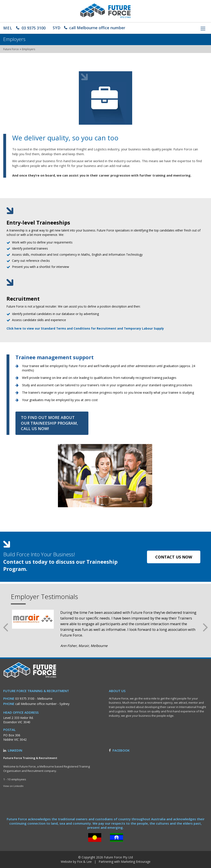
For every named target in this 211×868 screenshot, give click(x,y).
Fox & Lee (84, 862)
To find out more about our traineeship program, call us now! (49, 423)
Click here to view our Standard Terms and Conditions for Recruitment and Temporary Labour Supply (85, 328)
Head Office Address (21, 712)
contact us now (174, 557)
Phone (9, 699)
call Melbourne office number (89, 28)
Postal (9, 730)
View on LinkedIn (13, 786)
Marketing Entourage (136, 862)
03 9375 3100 (24, 28)
